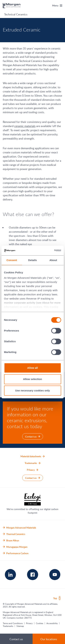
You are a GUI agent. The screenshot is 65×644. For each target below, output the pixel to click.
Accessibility (52, 623)
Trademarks (8, 626)
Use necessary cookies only (32, 390)
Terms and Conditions (13, 623)
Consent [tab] (12, 260)
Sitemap (20, 626)
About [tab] (53, 260)
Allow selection (32, 379)
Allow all (32, 368)
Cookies (40, 623)
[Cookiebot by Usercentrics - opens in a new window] (46, 251)
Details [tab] (33, 260)
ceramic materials (25, 126)
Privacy (29, 623)
